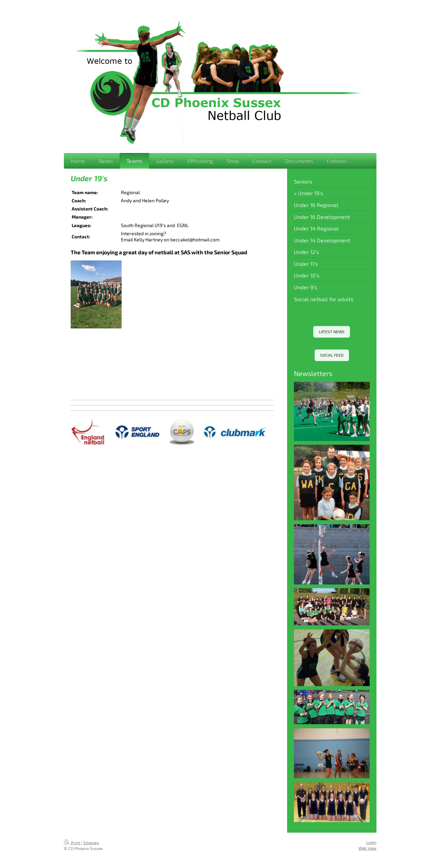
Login (371, 842)
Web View (367, 848)
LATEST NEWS (332, 331)
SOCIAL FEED (332, 355)
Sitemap (91, 843)
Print (73, 843)
